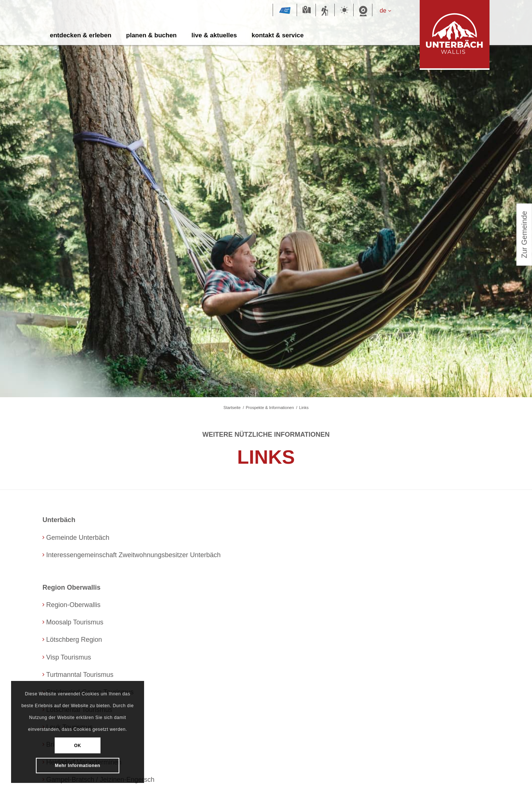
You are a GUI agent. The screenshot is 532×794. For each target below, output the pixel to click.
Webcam (363, 11)
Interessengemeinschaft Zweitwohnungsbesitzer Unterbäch (146, 555)
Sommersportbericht (325, 11)
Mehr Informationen (78, 765)
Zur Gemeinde (524, 237)
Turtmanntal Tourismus (85, 675)
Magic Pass (285, 11)
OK (78, 745)
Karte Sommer (306, 11)
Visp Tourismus (71, 657)
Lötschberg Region (78, 640)
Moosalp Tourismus (78, 622)
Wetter (344, 11)
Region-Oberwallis (77, 605)
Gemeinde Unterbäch (82, 538)
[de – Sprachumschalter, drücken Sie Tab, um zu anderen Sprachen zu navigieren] (389, 11)
